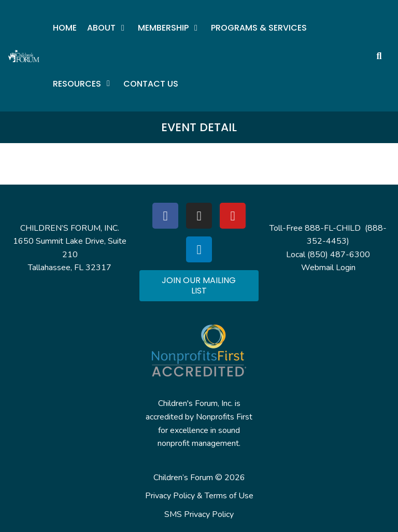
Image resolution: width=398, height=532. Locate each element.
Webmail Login (328, 268)
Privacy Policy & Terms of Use (199, 496)
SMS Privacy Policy (199, 514)
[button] (107, 28)
